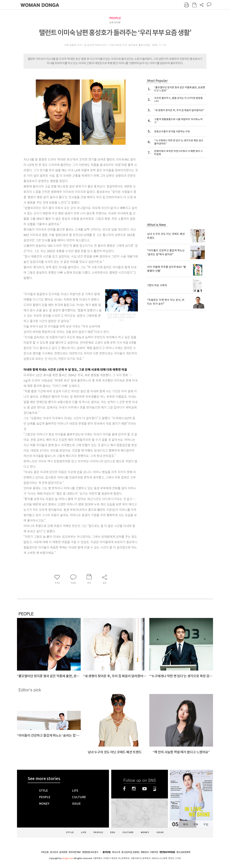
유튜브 (144, 789)
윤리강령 (63, 852)
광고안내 (54, 852)
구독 (196, 824)
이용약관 (154, 852)
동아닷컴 (107, 852)
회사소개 (116, 852)
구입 (206, 824)
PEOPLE (115, 18)
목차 (185, 824)
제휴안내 (145, 852)
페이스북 (124, 789)
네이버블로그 (155, 789)
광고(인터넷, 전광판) (130, 852)
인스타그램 (134, 789)
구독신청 (45, 852)
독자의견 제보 (75, 852)
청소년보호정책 (183, 852)
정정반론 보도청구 (90, 852)
